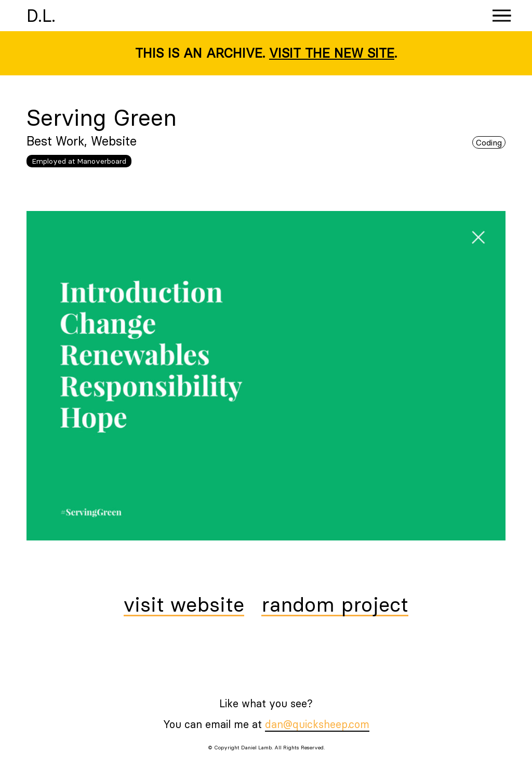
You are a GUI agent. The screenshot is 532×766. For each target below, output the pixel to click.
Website (114, 141)
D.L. (41, 16)
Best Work (55, 141)
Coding (489, 142)
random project (335, 605)
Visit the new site (332, 53)
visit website (184, 605)
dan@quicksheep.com (317, 724)
